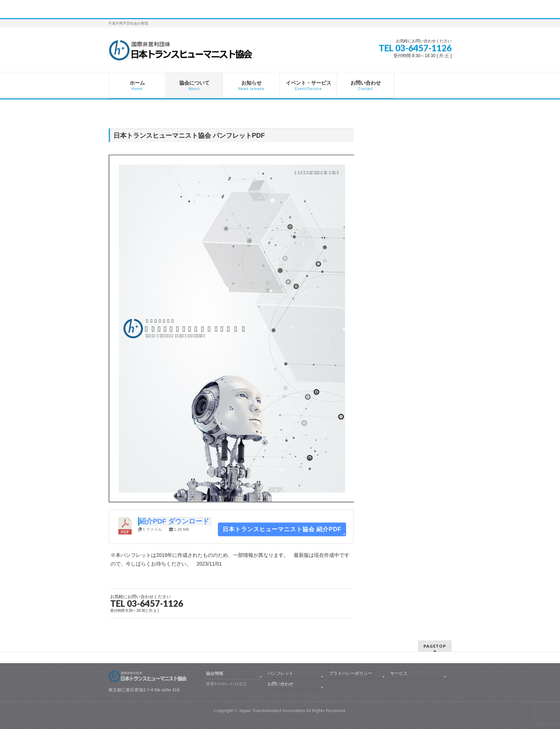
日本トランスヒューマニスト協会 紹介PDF (282, 529)
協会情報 (215, 673)
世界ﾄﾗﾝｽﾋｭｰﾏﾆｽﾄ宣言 (227, 684)
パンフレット (280, 673)
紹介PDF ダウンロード (174, 521)
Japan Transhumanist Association (272, 711)
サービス (399, 673)
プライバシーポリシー (350, 673)
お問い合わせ (280, 684)
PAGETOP (435, 646)
